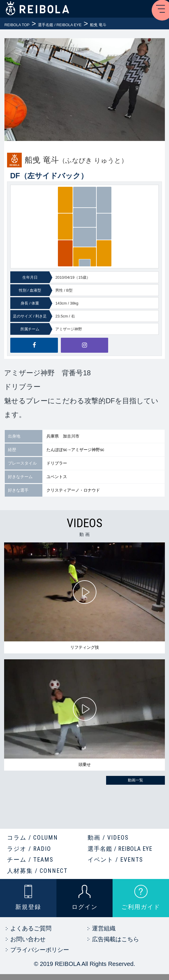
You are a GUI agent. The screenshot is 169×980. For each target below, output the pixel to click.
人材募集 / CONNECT (37, 871)
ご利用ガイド (141, 907)
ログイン (85, 907)
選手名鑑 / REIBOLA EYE (120, 849)
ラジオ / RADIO (29, 849)
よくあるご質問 (31, 928)
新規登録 (28, 907)
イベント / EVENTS (115, 860)
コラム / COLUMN (32, 838)
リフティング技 (85, 647)
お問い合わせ (28, 939)
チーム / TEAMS (30, 860)
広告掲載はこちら (116, 939)
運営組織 (104, 928)
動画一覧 (135, 780)
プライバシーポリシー (40, 950)
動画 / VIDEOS (108, 838)
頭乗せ (85, 764)
